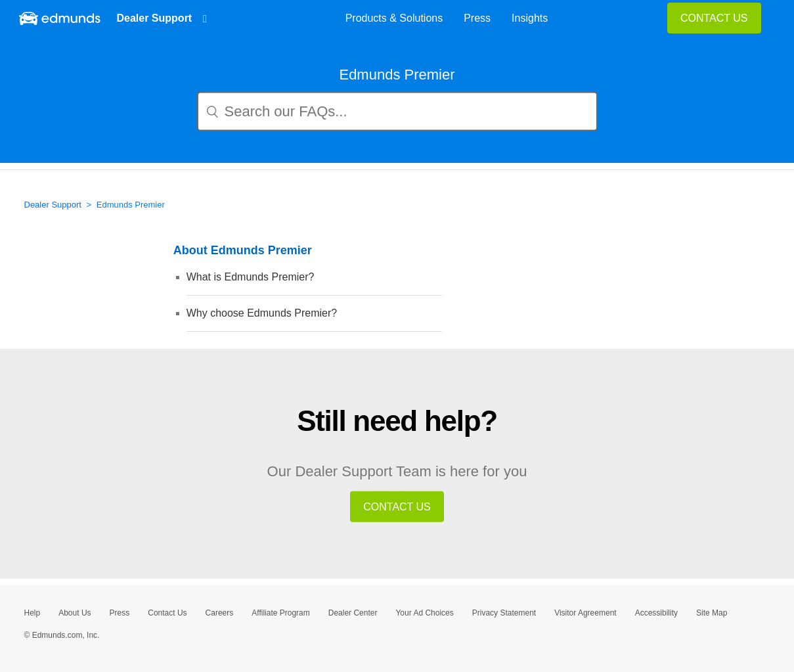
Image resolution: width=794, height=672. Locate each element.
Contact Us (167, 613)
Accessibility (656, 613)
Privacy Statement (504, 613)
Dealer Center (353, 613)
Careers (220, 613)
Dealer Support (158, 18)
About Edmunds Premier (243, 250)
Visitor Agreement (585, 613)
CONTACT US (714, 18)
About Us (75, 613)
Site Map (712, 613)
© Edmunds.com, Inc (62, 635)
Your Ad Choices (424, 613)
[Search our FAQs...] (397, 112)
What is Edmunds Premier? (251, 277)
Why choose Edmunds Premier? (262, 313)
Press (120, 613)
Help (33, 613)
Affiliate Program (280, 613)
